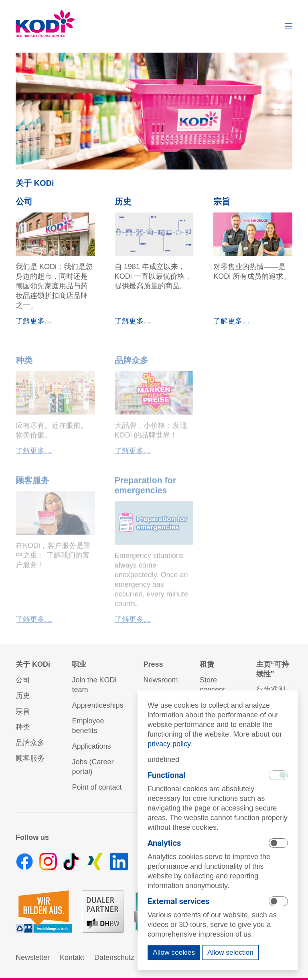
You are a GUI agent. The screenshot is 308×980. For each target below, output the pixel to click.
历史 (123, 204)
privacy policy (169, 744)
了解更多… (34, 324)
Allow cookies (174, 952)
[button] (289, 26)
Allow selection (230, 952)
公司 (24, 204)
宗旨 (222, 204)
